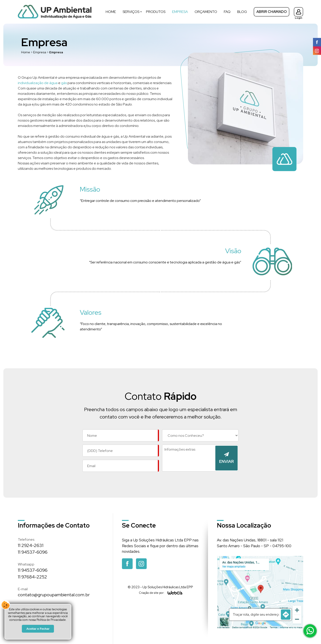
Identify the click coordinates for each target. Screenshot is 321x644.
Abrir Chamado (272, 12)
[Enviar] (226, 458)
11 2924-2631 (31, 545)
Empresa (180, 12)
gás (64, 83)
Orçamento (206, 12)
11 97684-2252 (32, 577)
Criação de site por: (152, 593)
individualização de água (38, 83)
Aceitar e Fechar (38, 629)
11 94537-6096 (33, 552)
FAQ (227, 12)
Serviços (131, 12)
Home (111, 12)
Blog (242, 12)
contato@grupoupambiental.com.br (54, 595)
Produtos (156, 12)
